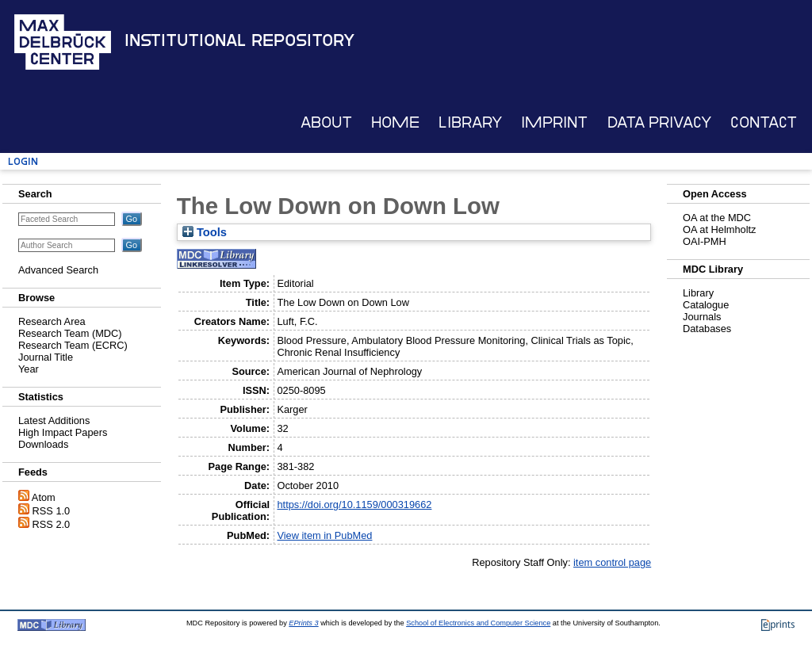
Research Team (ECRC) (73, 345)
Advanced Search (58, 270)
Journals (702, 317)
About (326, 122)
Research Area (52, 321)
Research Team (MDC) (70, 333)
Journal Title (46, 357)
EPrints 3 (303, 623)
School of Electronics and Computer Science (478, 623)
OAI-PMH (705, 241)
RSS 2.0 (52, 524)
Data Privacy (659, 122)
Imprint (554, 122)
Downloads (43, 444)
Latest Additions (54, 420)
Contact (764, 122)
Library (470, 122)
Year (29, 369)
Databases (707, 329)
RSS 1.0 (52, 511)
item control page (612, 562)
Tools (205, 232)
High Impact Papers (63, 432)
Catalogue (706, 305)
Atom (44, 497)
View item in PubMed (324, 535)
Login (23, 161)
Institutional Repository (239, 40)
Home (395, 122)
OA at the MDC (717, 218)
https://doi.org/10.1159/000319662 (354, 505)
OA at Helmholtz (719, 229)
